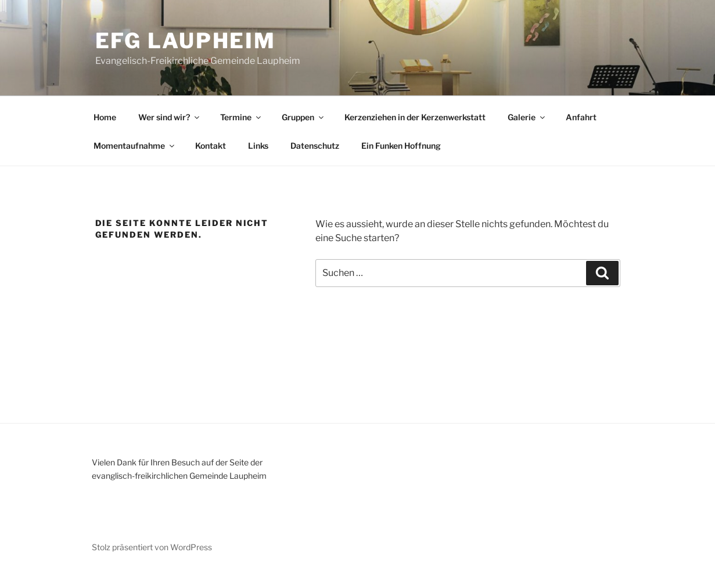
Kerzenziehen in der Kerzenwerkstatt (415, 117)
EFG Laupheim (186, 41)
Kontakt (211, 146)
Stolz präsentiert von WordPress (152, 547)
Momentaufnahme (135, 146)
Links (258, 146)
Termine (241, 117)
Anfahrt (581, 117)
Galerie (527, 117)
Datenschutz (315, 146)
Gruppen (303, 117)
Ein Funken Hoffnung (401, 146)
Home (105, 117)
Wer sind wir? (170, 117)
